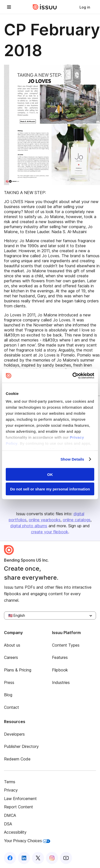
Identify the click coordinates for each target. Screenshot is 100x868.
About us (12, 645)
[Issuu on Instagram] (52, 858)
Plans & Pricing (18, 670)
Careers (11, 657)
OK (50, 474)
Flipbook (60, 670)
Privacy (11, 790)
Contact (11, 707)
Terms (10, 782)
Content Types (66, 645)
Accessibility (15, 832)
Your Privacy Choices (27, 841)
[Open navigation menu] (9, 7)
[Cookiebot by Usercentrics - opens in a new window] (72, 376)
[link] (85, 7)
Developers (14, 734)
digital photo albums (29, 526)
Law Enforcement (20, 799)
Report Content (18, 807)
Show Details (72, 459)
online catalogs (77, 520)
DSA (8, 824)
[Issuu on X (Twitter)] (38, 858)
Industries (61, 682)
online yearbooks (45, 520)
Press (9, 682)
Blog (8, 695)
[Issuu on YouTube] (66, 858)
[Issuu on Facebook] (10, 858)
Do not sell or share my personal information (50, 489)
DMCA (10, 815)
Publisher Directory (21, 746)
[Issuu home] (45, 7)
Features (60, 657)
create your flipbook (50, 532)
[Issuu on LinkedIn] (24, 858)
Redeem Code (17, 759)
